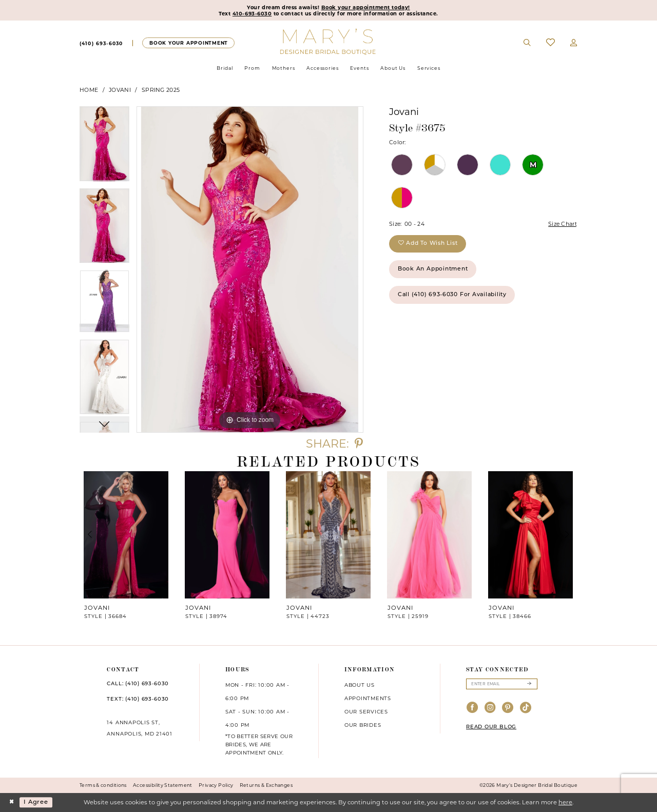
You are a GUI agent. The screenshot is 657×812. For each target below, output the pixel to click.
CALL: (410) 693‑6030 (138, 684)
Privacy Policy (216, 785)
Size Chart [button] (563, 224)
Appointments (368, 698)
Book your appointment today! (366, 7)
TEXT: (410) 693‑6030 (138, 699)
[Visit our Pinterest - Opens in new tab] (508, 708)
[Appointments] (188, 43)
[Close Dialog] (11, 803)
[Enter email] (502, 684)
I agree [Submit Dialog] (36, 802)
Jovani (120, 90)
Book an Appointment (433, 269)
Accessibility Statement (163, 785)
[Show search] (528, 43)
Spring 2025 (161, 90)
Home (89, 90)
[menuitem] (101, 43)
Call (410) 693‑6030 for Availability (452, 295)
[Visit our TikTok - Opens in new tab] (526, 708)
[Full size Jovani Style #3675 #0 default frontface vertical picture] (250, 269)
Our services (366, 711)
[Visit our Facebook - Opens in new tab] (472, 708)
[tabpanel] (104, 147)
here (565, 802)
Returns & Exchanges (266, 785)
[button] (574, 43)
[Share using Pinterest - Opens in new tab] (359, 444)
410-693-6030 (252, 13)
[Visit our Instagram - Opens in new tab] (490, 708)
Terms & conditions (103, 785)
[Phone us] (101, 43)
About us (360, 685)
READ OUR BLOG (491, 727)
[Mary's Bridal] (329, 41)
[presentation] (126, 535)
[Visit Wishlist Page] (550, 43)
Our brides (363, 725)
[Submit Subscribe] (529, 684)
